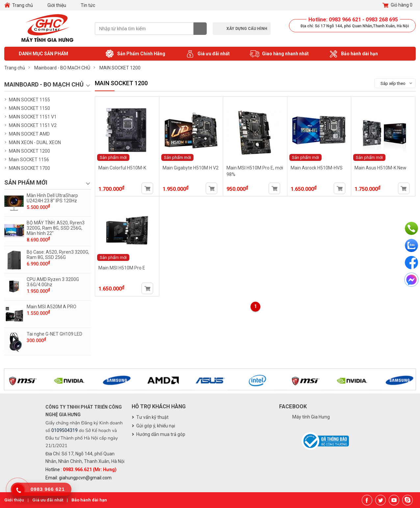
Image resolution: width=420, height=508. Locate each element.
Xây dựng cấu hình (247, 29)
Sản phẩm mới (113, 157)
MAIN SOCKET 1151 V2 (33, 125)
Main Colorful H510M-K (122, 168)
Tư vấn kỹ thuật (152, 417)
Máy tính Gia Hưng (311, 417)
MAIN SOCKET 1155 (29, 100)
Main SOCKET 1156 (29, 160)
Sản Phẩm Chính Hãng (135, 54)
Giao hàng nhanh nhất (279, 54)
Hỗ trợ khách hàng (159, 406)
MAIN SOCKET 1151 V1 (33, 117)
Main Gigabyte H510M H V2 (191, 168)
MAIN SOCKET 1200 (29, 151)
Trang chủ (23, 5)
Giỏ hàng (397, 5)
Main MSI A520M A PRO (52, 307)
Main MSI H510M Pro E (122, 268)
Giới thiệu (57, 5)
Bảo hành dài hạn (353, 54)
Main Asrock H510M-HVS (317, 168)
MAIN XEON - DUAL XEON (35, 142)
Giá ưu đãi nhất (207, 54)
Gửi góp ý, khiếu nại (156, 426)
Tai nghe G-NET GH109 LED (54, 334)
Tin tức (88, 5)
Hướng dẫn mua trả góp (161, 434)
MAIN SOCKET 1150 (29, 108)
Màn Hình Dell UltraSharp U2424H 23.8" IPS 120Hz (52, 198)
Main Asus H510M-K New (381, 168)
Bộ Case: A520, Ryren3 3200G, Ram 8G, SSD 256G (58, 255)
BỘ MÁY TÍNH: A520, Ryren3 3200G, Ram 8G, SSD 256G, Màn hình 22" (56, 228)
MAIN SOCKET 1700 (29, 168)
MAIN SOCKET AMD (29, 134)
